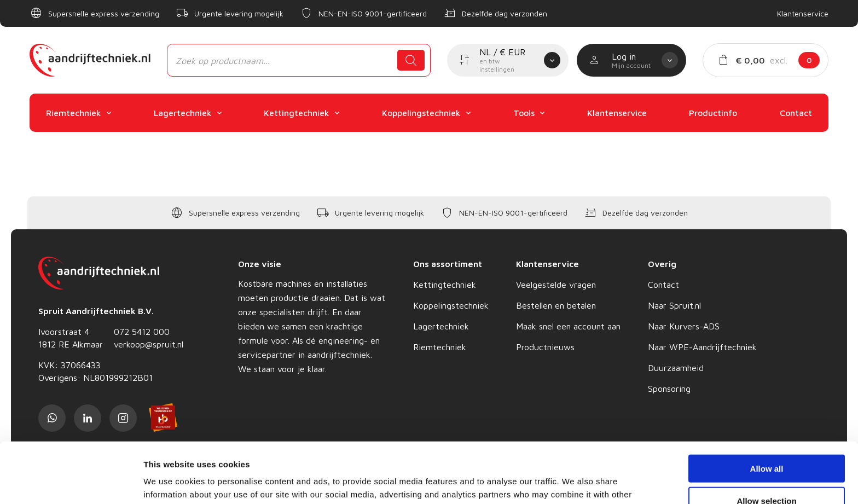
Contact (663, 285)
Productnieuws (545, 347)
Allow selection (766, 440)
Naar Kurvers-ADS (684, 326)
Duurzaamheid (676, 368)
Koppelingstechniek (451, 305)
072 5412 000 (142, 332)
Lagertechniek (441, 326)
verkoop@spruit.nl (149, 344)
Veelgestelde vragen (556, 285)
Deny (767, 472)
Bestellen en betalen (556, 305)
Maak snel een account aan (568, 326)
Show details (574, 482)
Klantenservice (803, 13)
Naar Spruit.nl (674, 305)
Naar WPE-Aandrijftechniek (702, 347)
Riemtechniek (440, 347)
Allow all (767, 408)
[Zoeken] (411, 60)
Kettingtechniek (445, 285)
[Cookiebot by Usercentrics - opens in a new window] (71, 483)
